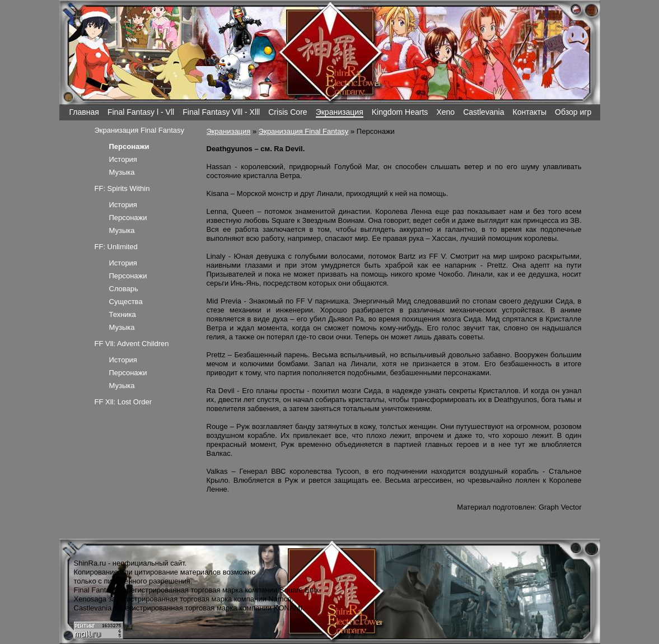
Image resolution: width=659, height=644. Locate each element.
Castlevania (483, 112)
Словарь (124, 289)
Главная (84, 112)
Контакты (529, 112)
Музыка (122, 172)
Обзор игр (573, 112)
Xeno (445, 112)
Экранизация (340, 112)
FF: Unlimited (116, 247)
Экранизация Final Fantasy (304, 131)
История (123, 159)
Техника (123, 314)
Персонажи (128, 218)
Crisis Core (288, 112)
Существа (126, 302)
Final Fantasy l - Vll (141, 112)
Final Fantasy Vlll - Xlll (221, 112)
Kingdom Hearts (400, 112)
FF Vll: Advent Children (132, 344)
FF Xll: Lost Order (123, 402)
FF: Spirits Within (122, 188)
